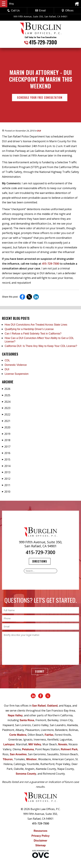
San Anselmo (18, 754)
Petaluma (28, 749)
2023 (6, 408)
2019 (6, 434)
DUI (39, 131)
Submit (40, 671)
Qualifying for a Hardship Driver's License (29, 329)
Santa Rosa (27, 720)
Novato (63, 744)
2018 (6, 440)
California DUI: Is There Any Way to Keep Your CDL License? (41, 346)
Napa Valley (15, 715)
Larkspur (9, 744)
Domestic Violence (16, 365)
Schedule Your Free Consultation (40, 98)
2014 (6, 466)
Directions (40, 561)
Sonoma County (26, 774)
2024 (6, 402)
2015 (6, 460)
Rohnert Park (69, 749)
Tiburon (8, 759)
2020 (6, 427)
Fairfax (49, 735)
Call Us (13, 11)
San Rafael (39, 706)
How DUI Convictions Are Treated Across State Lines (36, 325)
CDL (7, 360)
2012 (6, 479)
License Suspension (17, 374)
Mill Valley (35, 744)
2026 (6, 389)
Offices (67, 11)
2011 (6, 485)
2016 (6, 453)
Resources (40, 831)
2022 (6, 414)
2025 (6, 395)
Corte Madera (18, 735)
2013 (6, 472)
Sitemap (40, 845)
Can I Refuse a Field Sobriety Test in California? (33, 334)
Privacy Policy (41, 836)
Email (40, 11)
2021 (6, 421)
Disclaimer (41, 841)
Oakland (52, 706)
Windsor (31, 759)
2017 (6, 447)
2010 (6, 492)
